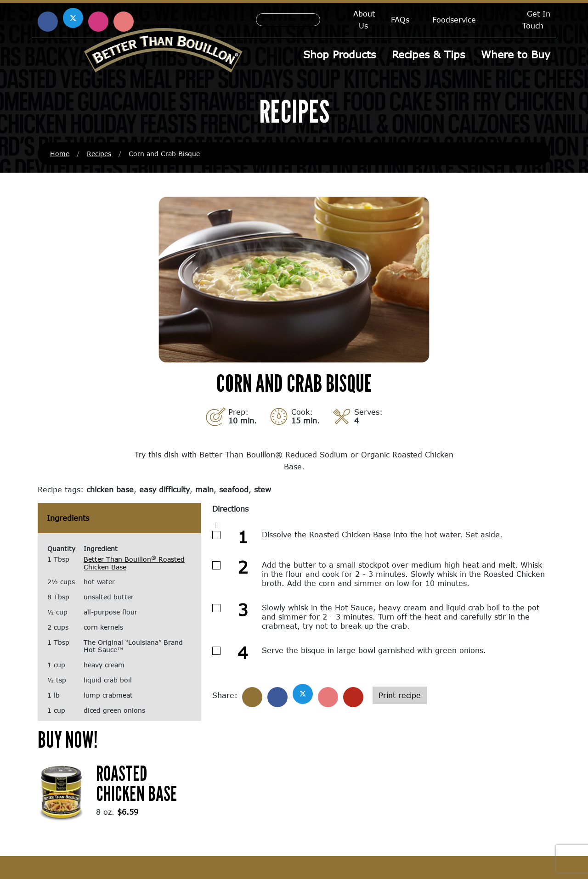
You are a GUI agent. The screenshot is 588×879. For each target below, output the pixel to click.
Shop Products (339, 54)
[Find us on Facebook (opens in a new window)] (48, 22)
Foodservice (454, 20)
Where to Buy (516, 54)
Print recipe (400, 695)
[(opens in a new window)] (61, 792)
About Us (364, 20)
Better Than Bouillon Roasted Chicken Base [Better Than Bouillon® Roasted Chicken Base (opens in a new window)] (134, 563)
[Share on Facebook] (277, 697)
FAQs (400, 20)
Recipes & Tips (428, 54)
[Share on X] (303, 694)
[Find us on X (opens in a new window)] (73, 18)
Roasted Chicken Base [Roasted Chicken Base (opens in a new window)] (137, 783)
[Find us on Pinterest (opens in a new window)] (124, 22)
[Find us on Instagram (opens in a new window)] (98, 22)
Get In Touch (536, 20)
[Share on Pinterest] (328, 697)
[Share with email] (353, 697)
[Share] (252, 697)
